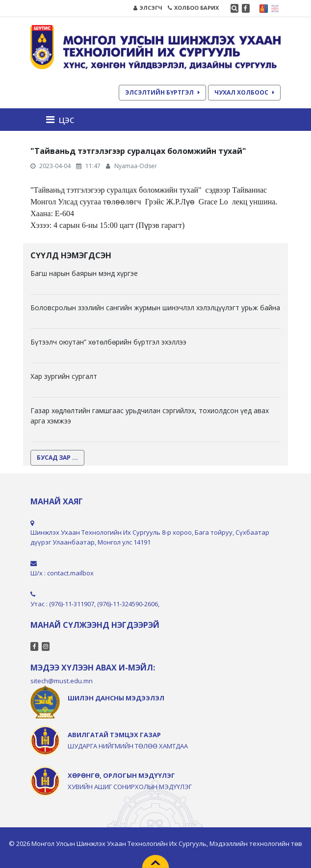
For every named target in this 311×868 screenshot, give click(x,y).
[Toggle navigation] (63, 120)
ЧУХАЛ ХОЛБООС (244, 92)
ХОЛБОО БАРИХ (193, 8)
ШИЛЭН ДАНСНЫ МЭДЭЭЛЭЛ (116, 698)
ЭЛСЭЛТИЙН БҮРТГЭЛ (162, 92)
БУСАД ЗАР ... (57, 458)
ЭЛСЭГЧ (148, 8)
